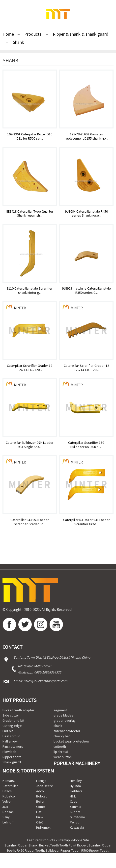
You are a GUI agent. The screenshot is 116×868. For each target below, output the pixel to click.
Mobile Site (81, 840)
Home (8, 34)
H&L (73, 796)
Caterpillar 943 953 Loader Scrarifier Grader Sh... (30, 522)
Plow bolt (9, 752)
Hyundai (76, 786)
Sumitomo (77, 817)
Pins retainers (13, 746)
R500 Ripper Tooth (95, 850)
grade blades (63, 715)
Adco (40, 791)
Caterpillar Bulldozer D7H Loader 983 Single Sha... (30, 445)
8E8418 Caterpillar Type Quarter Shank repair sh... (30, 214)
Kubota (75, 812)
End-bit (8, 731)
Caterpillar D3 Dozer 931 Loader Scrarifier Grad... (87, 522)
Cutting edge (12, 726)
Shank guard (12, 762)
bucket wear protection (71, 741)
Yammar (76, 807)
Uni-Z (40, 817)
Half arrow (10, 741)
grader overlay (65, 720)
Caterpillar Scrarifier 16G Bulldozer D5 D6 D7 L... (86, 445)
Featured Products (41, 840)
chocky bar (62, 736)
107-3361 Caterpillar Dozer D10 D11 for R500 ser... (30, 136)
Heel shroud (11, 736)
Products (33, 34)
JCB (5, 807)
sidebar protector (67, 731)
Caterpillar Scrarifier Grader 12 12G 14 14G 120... (30, 368)
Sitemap (64, 840)
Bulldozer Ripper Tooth (63, 850)
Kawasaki (77, 827)
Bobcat (42, 796)
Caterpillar (10, 786)
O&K (40, 822)
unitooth (60, 746)
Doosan (8, 812)
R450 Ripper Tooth (30, 850)
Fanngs (41, 781)
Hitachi (7, 791)
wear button (63, 757)
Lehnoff (8, 822)
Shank (18, 42)
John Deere (45, 786)
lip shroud (61, 752)
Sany (6, 817)
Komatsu (9, 781)
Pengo (75, 822)
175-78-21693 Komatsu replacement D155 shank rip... (86, 136)
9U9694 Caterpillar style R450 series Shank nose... (86, 214)
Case (74, 801)
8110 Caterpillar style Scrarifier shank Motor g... (30, 291)
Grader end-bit (13, 720)
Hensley (76, 781)
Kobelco (9, 796)
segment (60, 710)
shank (58, 726)
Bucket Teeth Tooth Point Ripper (63, 845)
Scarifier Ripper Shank (21, 845)
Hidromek (43, 827)
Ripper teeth (12, 757)
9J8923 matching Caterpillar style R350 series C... (86, 291)
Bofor (40, 801)
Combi (41, 807)
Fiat (39, 812)
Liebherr (76, 791)
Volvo (7, 801)
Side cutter (11, 715)
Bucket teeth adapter (18, 710)
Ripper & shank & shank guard (81, 34)
